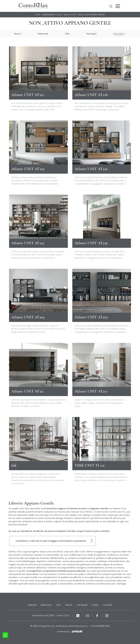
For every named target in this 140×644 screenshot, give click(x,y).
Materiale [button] (43, 34)
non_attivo (70, 15)
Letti (58, 605)
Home (38, 15)
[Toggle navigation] (118, 6)
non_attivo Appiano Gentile (91, 15)
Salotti (69, 605)
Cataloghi (82, 605)
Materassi (46, 605)
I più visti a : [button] (120, 34)
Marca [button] (18, 34)
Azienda (32, 605)
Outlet (95, 605)
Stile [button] (67, 34)
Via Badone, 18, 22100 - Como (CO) (51, 615)
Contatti (108, 605)
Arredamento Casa (52, 15)
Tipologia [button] (91, 34)
